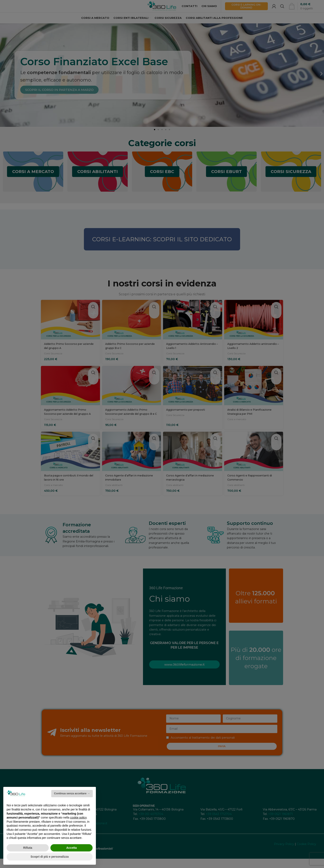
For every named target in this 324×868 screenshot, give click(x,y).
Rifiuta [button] (28, 848)
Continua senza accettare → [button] (72, 793)
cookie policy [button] (78, 818)
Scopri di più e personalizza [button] (50, 857)
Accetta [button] (72, 848)
